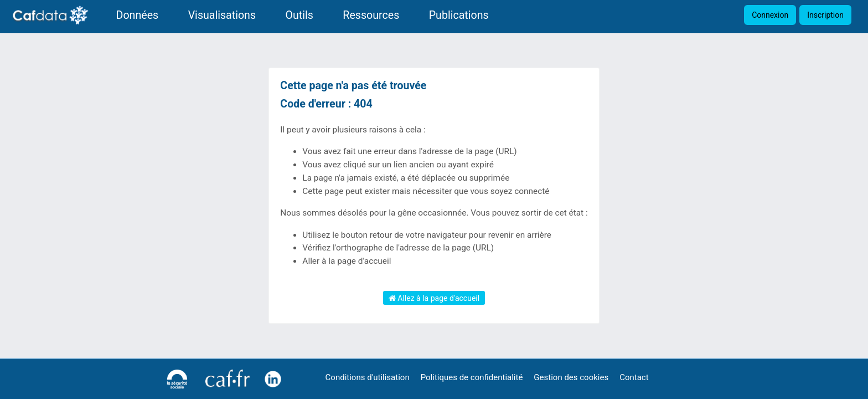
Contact (634, 377)
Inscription (825, 15)
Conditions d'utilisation (368, 377)
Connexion (770, 15)
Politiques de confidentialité (472, 377)
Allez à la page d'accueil (434, 298)
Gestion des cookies (571, 377)
